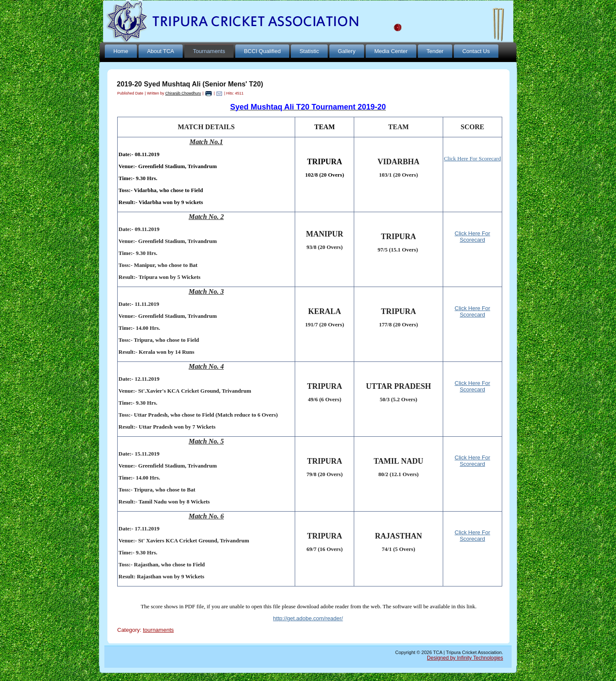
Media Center (391, 51)
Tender (435, 51)
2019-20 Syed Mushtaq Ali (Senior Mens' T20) (190, 84)
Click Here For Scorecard (472, 237)
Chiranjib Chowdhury (183, 93)
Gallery (347, 51)
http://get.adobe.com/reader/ (308, 618)
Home (121, 51)
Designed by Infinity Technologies (465, 658)
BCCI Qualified (262, 51)
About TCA (161, 51)
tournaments (158, 630)
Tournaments (209, 51)
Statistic (309, 51)
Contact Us (476, 51)
